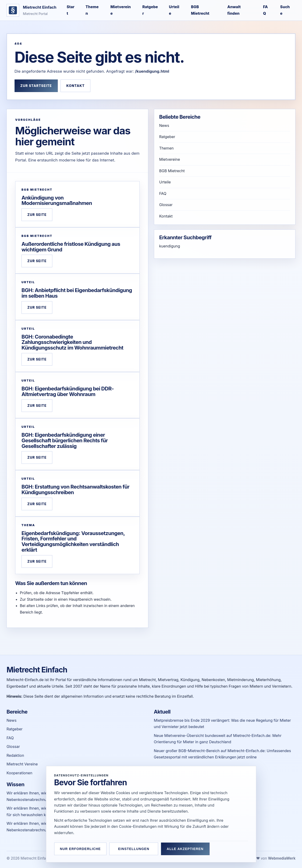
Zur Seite (37, 215)
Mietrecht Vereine (22, 764)
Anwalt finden (234, 10)
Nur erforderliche (80, 849)
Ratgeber (150, 10)
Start (71, 10)
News (164, 125)
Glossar (166, 205)
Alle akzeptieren (186, 849)
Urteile (174, 10)
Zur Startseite (36, 86)
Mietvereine (121, 10)
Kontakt (75, 86)
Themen (92, 10)
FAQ (265, 10)
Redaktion (15, 755)
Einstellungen (134, 849)
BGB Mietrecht (200, 10)
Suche (285, 10)
